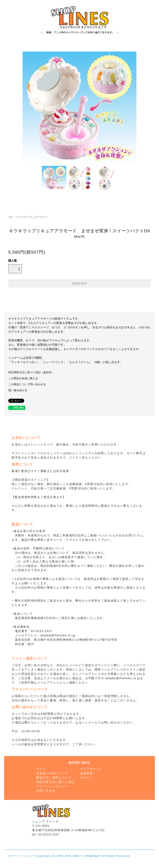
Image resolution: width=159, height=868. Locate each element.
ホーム (41, 769)
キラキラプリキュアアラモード (32, 217)
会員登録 (87, 773)
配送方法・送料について (54, 778)
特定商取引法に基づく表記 (55, 782)
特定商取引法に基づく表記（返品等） (31, 372)
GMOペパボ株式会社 (86, 856)
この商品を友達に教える (23, 378)
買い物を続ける (18, 390)
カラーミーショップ (22, 856)
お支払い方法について (52, 773)
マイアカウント (91, 769)
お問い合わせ (46, 791)
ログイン (87, 778)
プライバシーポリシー (52, 786)
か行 (11, 217)
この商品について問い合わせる (27, 384)
